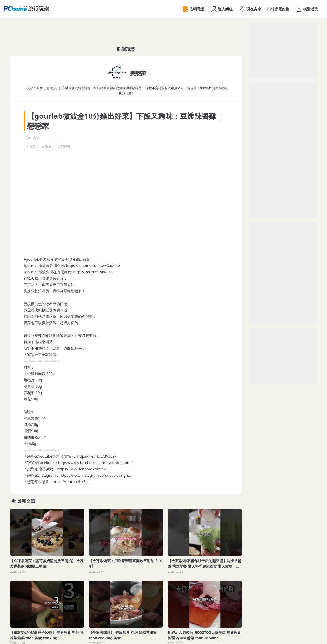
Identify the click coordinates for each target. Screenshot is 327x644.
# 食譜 (31, 146)
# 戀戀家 (64, 146)
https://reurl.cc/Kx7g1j (72, 482)
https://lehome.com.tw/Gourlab (93, 266)
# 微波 (47, 146)
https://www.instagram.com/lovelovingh (94, 475)
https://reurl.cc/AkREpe (93, 272)
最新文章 (26, 501)
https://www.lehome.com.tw (81, 469)
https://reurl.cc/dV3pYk (97, 456)
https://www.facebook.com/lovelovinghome (95, 463)
